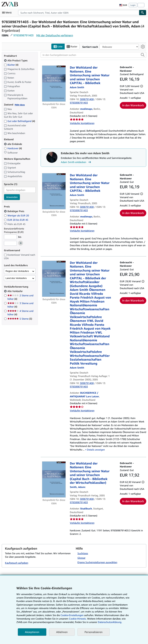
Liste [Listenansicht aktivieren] (58, 47)
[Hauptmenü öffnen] (8, 13)
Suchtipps (83, 553)
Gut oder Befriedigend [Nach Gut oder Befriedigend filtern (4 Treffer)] (19, 121)
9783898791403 (23, 35)
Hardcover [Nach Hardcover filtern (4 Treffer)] (13, 148)
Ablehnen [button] (62, 632)
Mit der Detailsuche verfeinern (55, 35)
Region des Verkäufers (17, 271)
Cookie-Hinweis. (78, 619)
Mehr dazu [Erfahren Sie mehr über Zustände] (20, 105)
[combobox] (79, 13)
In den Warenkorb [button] (133, 105)
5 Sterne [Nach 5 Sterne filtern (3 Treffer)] (20, 319)
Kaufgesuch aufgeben (17, 563)
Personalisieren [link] (94, 632)
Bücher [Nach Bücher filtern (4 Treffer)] (11, 65)
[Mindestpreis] (10, 237)
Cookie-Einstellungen (72, 615)
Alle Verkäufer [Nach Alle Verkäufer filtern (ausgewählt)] (15, 291)
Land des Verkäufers (16, 278)
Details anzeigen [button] (96, 450)
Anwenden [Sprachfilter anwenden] (12, 197)
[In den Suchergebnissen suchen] (93, 55)
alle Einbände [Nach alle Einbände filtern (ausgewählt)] (13, 144)
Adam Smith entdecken (76, 162)
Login (133, 5)
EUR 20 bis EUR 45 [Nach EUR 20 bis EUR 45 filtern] (16, 220)
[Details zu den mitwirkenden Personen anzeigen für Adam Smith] (77, 87)
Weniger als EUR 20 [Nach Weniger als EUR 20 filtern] (17, 215)
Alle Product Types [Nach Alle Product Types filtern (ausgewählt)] (16, 60)
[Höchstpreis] (10, 243)
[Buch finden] (143, 13)
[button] (143, 55)
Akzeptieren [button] (32, 632)
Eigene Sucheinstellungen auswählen (97, 562)
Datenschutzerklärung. (110, 622)
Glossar (81, 558)
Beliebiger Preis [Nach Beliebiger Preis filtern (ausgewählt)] (14, 211)
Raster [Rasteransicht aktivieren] (72, 47)
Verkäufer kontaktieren (82, 123)
